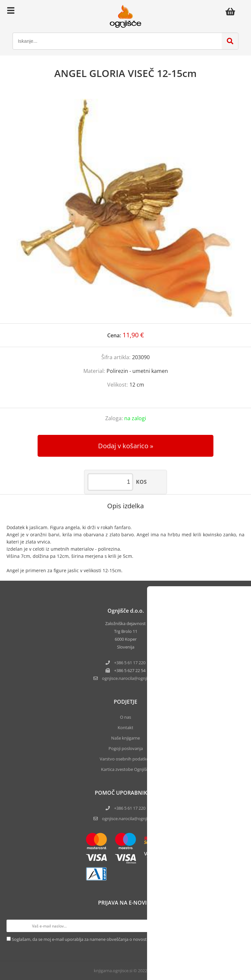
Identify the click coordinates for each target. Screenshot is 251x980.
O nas (125, 717)
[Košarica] (232, 11)
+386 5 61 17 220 (130, 663)
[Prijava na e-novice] (238, 926)
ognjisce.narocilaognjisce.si (130, 678)
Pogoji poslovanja (126, 748)
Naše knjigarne (125, 738)
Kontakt (125, 727)
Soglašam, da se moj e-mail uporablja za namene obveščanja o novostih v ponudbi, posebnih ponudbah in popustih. (125, 939)
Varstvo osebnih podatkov (125, 759)
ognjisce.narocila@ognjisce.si (130, 819)
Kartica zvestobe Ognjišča (126, 769)
